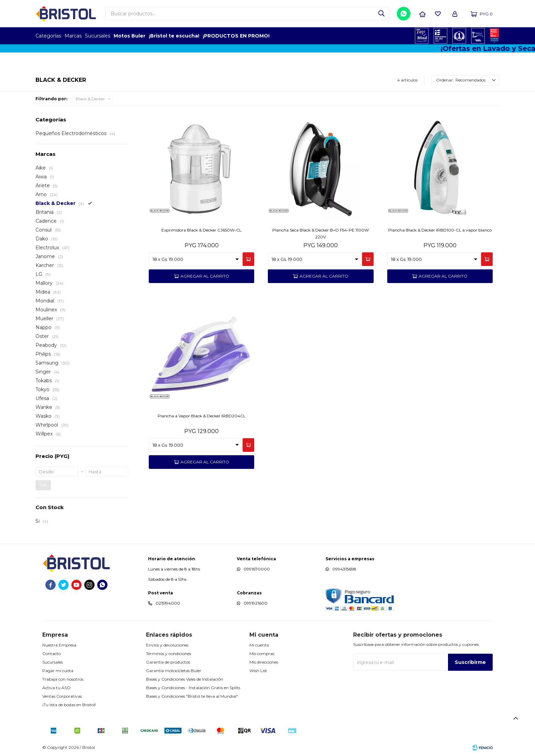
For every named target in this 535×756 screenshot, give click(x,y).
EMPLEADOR (441, 36)
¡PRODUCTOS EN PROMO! (236, 36)
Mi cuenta (259, 645)
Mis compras (262, 654)
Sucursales (98, 36)
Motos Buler (129, 36)
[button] (381, 14)
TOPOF (422, 36)
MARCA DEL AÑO (478, 36)
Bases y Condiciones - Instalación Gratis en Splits (193, 688)
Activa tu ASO (56, 688)
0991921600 (256, 603)
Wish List (258, 671)
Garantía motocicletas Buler (174, 671)
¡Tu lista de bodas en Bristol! (69, 705)
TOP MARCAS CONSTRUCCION (459, 36)
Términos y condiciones (169, 654)
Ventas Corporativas (62, 696)
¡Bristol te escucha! (174, 36)
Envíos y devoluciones (167, 645)
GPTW (494, 36)
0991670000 (257, 569)
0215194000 (168, 603)
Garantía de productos (168, 662)
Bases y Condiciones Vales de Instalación (185, 679)
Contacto (52, 654)
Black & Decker (90, 99)
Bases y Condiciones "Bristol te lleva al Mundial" (192, 696)
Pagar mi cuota (58, 671)
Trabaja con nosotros (63, 679)
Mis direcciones (264, 662)
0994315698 (344, 569)
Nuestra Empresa (59, 645)
